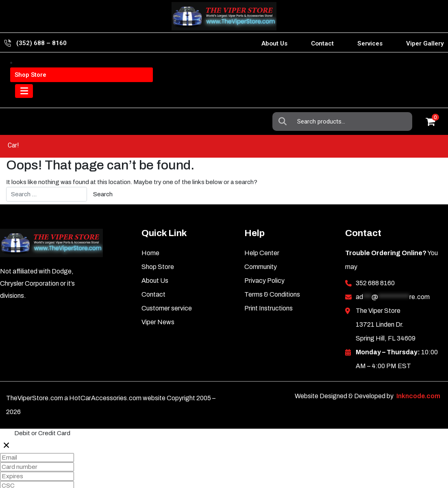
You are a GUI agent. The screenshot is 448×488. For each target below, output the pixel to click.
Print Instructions (269, 285)
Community (261, 244)
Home (150, 230)
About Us (274, 43)
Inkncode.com (418, 373)
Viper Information (53, 68)
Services (370, 43)
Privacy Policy (264, 257)
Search (285, 68)
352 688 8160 (375, 260)
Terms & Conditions (272, 271)
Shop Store (158, 244)
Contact (322, 43)
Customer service (167, 285)
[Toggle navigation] (26, 99)
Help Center (262, 230)
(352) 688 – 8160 (41, 43)
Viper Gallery (425, 43)
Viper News (158, 299)
